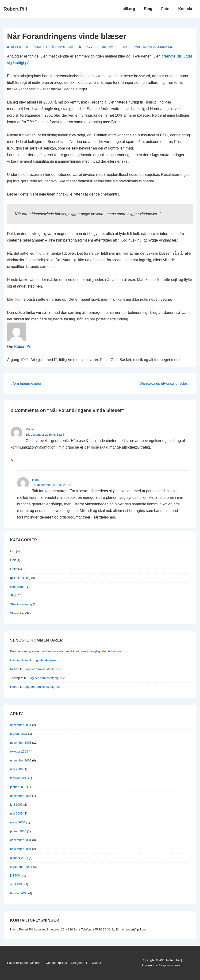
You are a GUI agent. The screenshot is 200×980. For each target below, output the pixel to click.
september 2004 (21, 867)
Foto (165, 9)
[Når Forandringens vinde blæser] (64, 47)
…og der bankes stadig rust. (42, 669)
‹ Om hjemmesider (26, 383)
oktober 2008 (19, 751)
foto (13, 551)
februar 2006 (19, 778)
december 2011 (21, 725)
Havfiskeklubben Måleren (24, 963)
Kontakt (185, 9)
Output (97, 963)
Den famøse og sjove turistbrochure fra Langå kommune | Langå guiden (59, 651)
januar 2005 (18, 831)
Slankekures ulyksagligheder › (164, 383)
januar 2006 (18, 787)
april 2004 (17, 884)
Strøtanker (108, 47)
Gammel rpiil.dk (56, 963)
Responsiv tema (169, 965)
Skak (13, 595)
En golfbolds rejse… (45, 660)
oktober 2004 (19, 858)
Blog (148, 9)
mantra (149, 47)
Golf (13, 560)
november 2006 (21, 760)
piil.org (129, 9)
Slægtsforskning (21, 604)
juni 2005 (16, 805)
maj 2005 (16, 813)
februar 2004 (19, 893)
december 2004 (21, 840)
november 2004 (21, 849)
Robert (37, 480)
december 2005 (21, 796)
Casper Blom (19, 660)
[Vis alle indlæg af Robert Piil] (18, 47)
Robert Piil (15, 9)
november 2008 (21, 743)
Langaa (116, 651)
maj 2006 (16, 769)
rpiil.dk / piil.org (20, 578)
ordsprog (165, 47)
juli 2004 (16, 875)
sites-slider (17, 587)
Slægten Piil (79, 963)
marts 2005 (18, 822)
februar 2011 (19, 734)
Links (14, 569)
